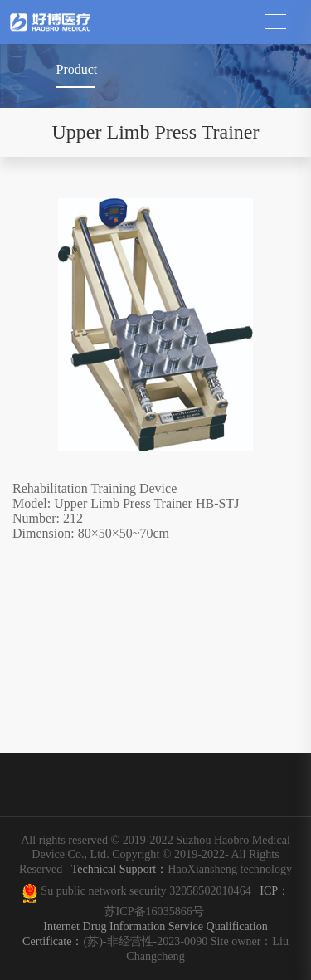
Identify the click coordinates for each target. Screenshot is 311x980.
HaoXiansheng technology (179, 869)
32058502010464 (213, 890)
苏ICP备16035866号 (154, 911)
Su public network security (104, 890)
